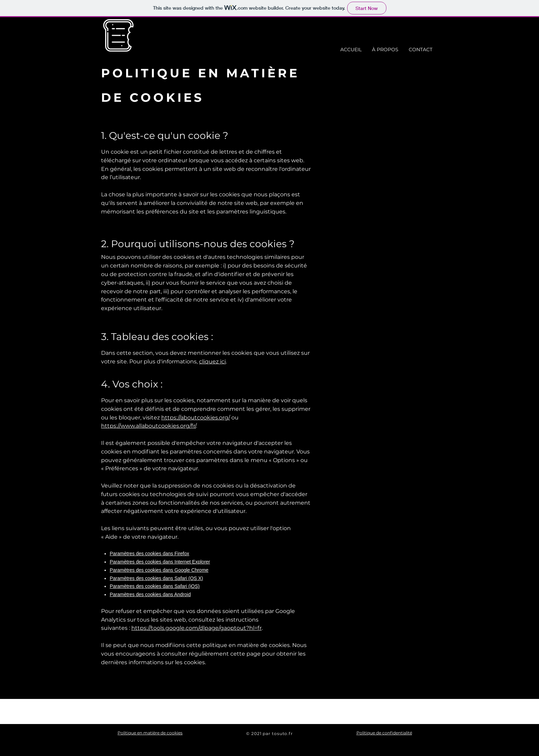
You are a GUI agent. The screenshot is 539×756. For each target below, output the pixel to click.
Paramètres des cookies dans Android (150, 594)
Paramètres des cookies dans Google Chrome (159, 570)
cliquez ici (212, 361)
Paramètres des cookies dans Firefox (149, 554)
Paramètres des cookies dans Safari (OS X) (156, 578)
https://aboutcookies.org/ (196, 418)
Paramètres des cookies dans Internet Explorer (160, 562)
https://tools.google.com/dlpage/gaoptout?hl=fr (196, 628)
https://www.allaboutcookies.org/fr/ (148, 426)
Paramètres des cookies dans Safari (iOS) (155, 586)
